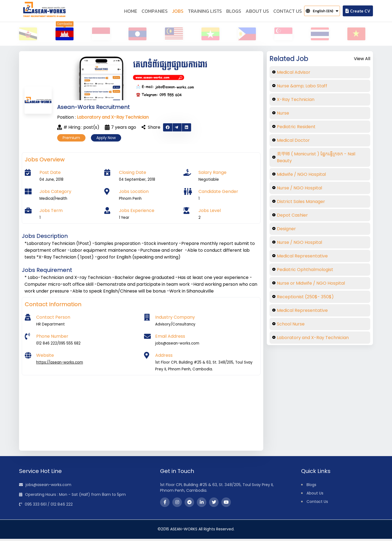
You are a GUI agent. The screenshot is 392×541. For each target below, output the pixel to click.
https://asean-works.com (60, 365)
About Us (315, 495)
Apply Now (106, 140)
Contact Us (317, 504)
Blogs (311, 487)
